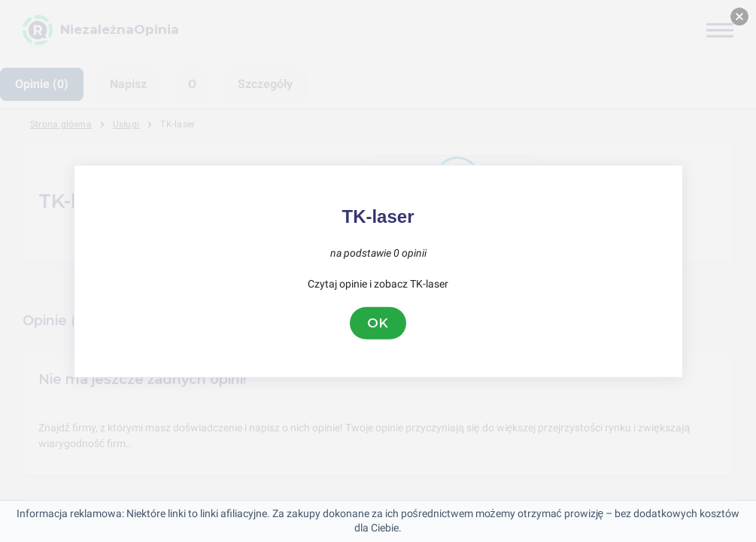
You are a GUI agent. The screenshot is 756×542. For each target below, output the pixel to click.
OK (378, 323)
